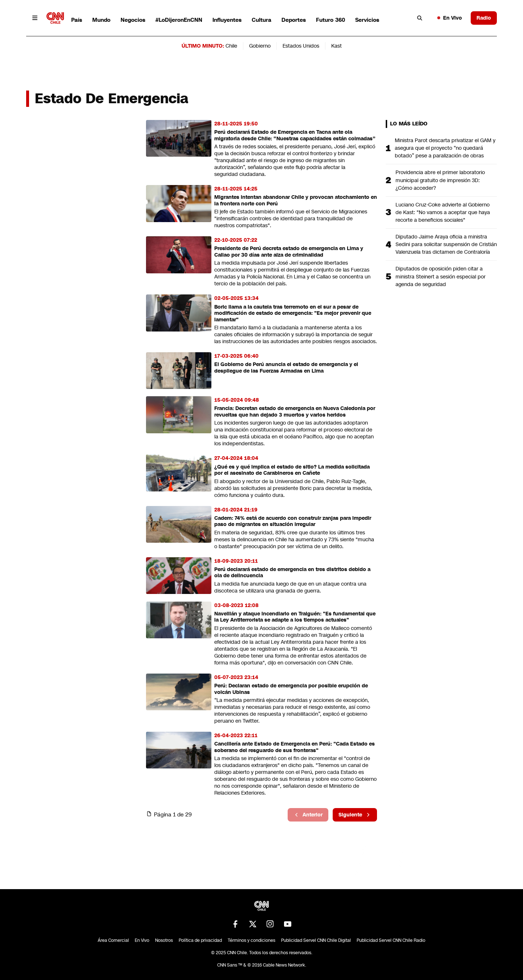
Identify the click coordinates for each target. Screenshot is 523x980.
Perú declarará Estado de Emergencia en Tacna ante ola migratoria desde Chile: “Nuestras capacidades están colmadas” (295, 135)
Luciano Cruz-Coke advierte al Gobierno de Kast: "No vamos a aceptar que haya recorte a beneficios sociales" (443, 212)
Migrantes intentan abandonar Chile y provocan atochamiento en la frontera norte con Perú (296, 200)
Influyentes (227, 20)
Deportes (294, 20)
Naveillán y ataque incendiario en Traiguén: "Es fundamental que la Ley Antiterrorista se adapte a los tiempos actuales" (295, 617)
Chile (231, 46)
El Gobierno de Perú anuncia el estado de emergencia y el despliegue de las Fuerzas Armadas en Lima (286, 368)
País (77, 20)
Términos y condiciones (252, 940)
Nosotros (164, 940)
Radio (484, 18)
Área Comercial (113, 940)
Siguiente (355, 815)
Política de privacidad (200, 940)
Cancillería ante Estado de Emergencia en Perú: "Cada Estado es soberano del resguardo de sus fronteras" (295, 747)
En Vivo (450, 18)
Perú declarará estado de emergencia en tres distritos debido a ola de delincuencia (292, 573)
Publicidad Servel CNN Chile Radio (391, 940)
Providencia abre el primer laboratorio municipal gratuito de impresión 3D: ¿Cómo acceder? (440, 180)
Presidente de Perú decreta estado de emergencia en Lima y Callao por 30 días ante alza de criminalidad (289, 252)
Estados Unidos (301, 46)
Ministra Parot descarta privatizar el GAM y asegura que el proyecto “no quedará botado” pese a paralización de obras (445, 148)
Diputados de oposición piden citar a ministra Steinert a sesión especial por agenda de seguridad (441, 276)
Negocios (133, 20)
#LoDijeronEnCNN (179, 20)
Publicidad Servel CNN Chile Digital (316, 940)
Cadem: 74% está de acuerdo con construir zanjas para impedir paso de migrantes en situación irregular (293, 521)
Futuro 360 (331, 20)
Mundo (101, 20)
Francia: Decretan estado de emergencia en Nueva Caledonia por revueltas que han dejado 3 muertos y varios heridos (295, 412)
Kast (336, 46)
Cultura (261, 20)
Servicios (367, 20)
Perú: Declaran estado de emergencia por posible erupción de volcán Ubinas (291, 689)
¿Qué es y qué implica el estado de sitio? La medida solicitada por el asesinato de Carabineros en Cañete (292, 470)
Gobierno (260, 46)
